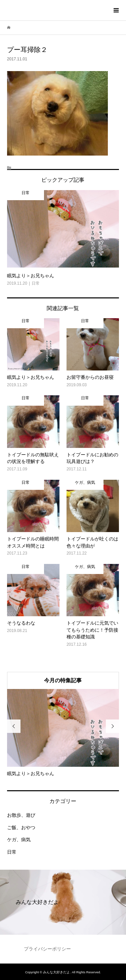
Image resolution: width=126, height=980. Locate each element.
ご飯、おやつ (21, 827)
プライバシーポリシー (47, 949)
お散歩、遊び (21, 815)
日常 (12, 852)
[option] (63, 733)
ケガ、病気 (19, 840)
